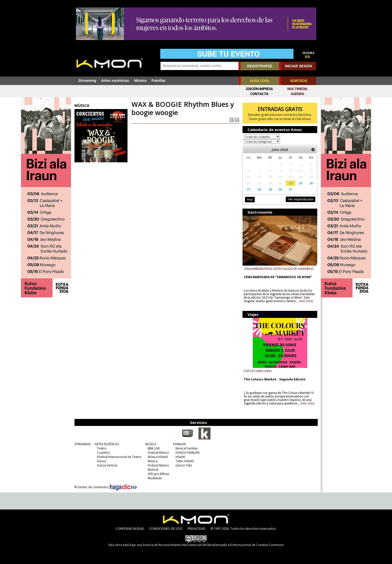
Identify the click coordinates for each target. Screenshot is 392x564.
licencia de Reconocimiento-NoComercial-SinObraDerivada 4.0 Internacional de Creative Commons (213, 545)
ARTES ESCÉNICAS (107, 444)
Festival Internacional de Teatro (119, 457)
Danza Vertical (107, 465)
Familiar (158, 81)
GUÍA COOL (260, 81)
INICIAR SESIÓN (298, 66)
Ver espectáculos (300, 199)
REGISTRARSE (260, 66)
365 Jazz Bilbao (158, 474)
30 (280, 189)
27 (248, 189)
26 (311, 183)
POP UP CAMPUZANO (258, 371)
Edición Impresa (259, 89)
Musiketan (155, 478)
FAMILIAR (179, 444)
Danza (101, 461)
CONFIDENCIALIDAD (130, 528)
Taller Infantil (185, 461)
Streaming (87, 81)
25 (300, 183)
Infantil (180, 457)
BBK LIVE (154, 448)
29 (270, 189)
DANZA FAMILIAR (187, 453)
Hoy (250, 199)
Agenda (297, 94)
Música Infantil (158, 457)
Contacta (259, 94)
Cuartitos (103, 453)
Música (140, 81)
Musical (153, 470)
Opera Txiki (184, 465)
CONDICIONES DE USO (166, 528)
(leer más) (306, 301)
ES (308, 57)
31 (290, 189)
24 (290, 183)
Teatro (102, 448)
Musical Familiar (187, 448)
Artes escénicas (115, 81)
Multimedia (297, 89)
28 (259, 189)
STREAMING (83, 444)
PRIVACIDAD (196, 528)
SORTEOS (299, 81)
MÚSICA (151, 444)
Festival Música (158, 453)
